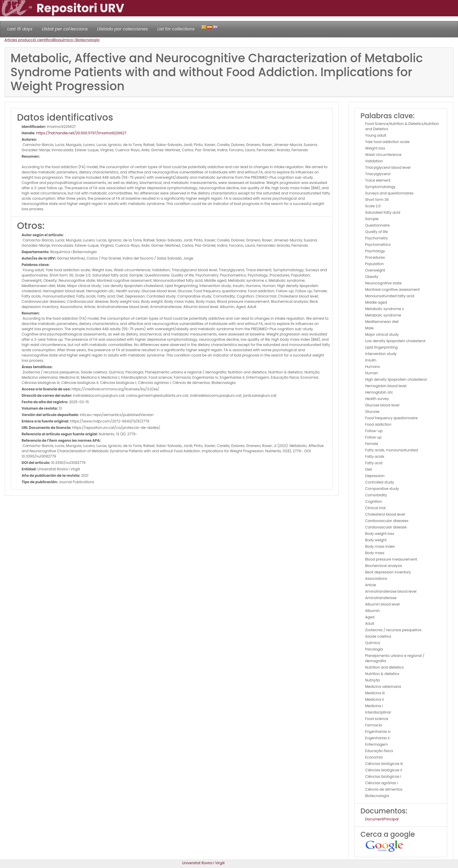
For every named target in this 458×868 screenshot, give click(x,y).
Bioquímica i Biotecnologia (76, 40)
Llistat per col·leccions (65, 29)
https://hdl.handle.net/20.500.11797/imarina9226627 (81, 133)
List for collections (176, 29)
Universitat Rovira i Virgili (203, 863)
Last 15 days (20, 29)
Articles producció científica (29, 40)
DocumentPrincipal (382, 819)
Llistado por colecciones (123, 29)
